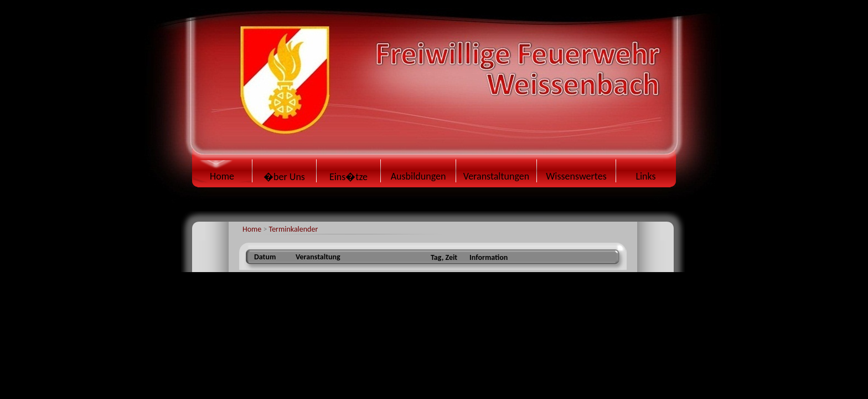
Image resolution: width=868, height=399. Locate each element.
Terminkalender (294, 229)
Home (252, 229)
